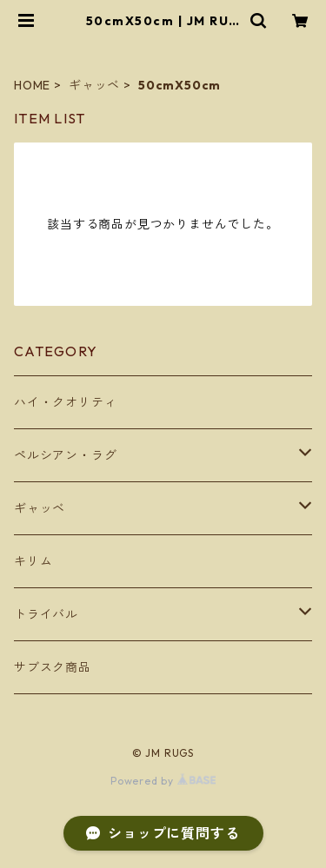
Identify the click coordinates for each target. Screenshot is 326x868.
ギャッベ (94, 85)
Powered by (163, 781)
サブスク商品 (53, 667)
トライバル (46, 614)
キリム (33, 561)
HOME (32, 85)
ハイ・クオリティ (65, 402)
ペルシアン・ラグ (65, 455)
